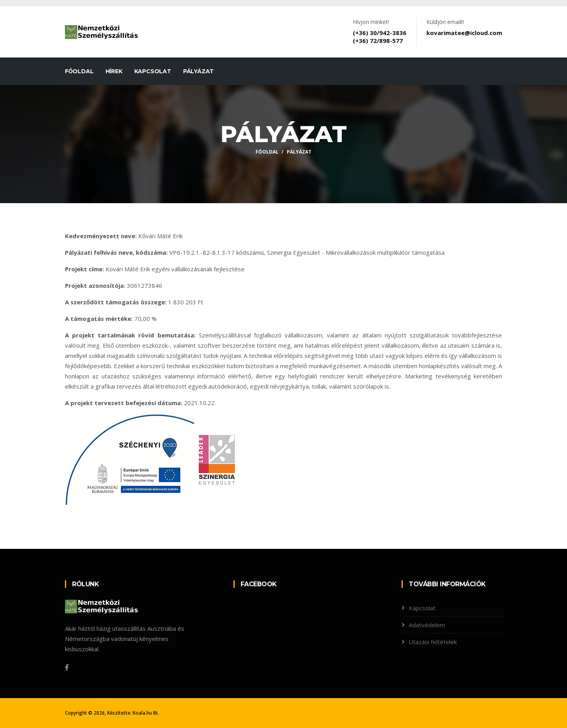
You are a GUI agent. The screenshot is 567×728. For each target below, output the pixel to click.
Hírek (114, 71)
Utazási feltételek (433, 642)
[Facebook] (67, 667)
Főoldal (79, 71)
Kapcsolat (153, 71)
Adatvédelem (427, 625)
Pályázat (198, 71)
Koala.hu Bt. (146, 713)
